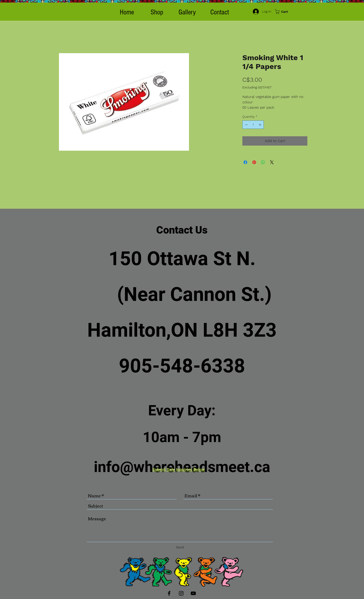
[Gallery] (187, 12)
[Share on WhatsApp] (263, 162)
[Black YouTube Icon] (193, 593)
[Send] (180, 547)
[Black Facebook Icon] (169, 593)
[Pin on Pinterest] (254, 162)
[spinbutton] (253, 125)
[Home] (127, 12)
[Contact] (220, 12)
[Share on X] (272, 162)
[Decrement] (246, 125)
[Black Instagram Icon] (181, 593)
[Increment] (260, 125)
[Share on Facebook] (245, 162)
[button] (157, 12)
